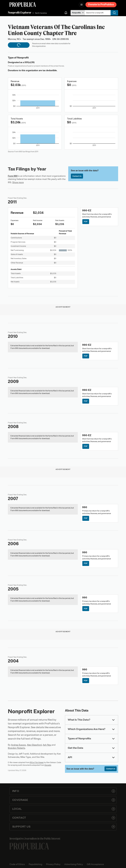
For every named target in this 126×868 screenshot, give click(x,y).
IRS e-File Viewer (37, 762)
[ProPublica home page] (29, 846)
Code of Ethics (17, 864)
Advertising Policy (74, 864)
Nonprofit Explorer (20, 13)
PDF (86, 222)
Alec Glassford (34, 745)
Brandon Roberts (16, 748)
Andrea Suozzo (18, 745)
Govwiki (48, 765)
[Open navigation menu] (82, 5)
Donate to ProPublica (101, 4)
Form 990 (13, 176)
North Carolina (41, 13)
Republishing (35, 864)
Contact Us (77, 176)
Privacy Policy (53, 864)
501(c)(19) (30, 62)
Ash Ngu (47, 745)
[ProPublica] (23, 5)
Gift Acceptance (95, 864)
